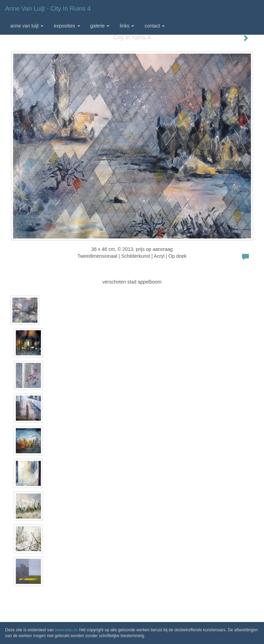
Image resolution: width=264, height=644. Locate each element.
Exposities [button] (67, 26)
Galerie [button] (100, 26)
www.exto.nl (66, 630)
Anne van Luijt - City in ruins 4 (48, 9)
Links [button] (127, 26)
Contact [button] (155, 26)
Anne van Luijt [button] (27, 26)
